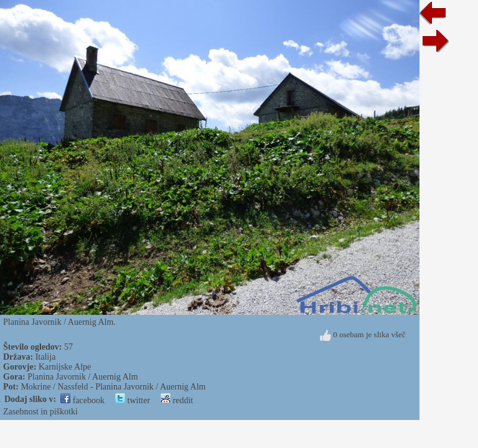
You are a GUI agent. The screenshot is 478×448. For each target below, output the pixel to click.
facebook (82, 400)
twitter (133, 400)
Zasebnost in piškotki (40, 412)
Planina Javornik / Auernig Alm (82, 377)
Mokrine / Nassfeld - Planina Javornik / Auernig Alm (113, 387)
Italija (46, 357)
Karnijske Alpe (65, 367)
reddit (177, 400)
